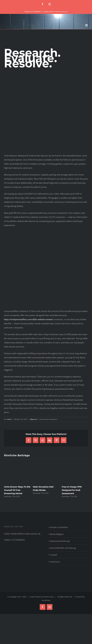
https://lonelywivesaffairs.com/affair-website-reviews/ (29, 319)
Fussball (53, 555)
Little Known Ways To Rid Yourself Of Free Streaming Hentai (17, 490)
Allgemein (34, 419)
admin (9, 419)
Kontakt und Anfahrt (59, 527)
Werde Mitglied (56, 534)
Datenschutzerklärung (60, 541)
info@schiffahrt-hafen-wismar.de (56, 12)
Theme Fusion (48, 597)
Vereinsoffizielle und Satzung (63, 548)
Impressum (55, 562)
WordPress (46, 600)
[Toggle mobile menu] (87, 25)
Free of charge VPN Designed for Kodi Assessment (72, 490)
